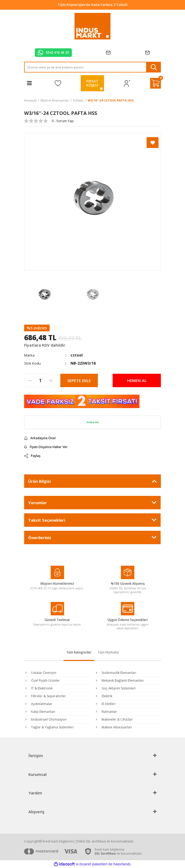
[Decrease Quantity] (30, 380)
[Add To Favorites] (153, 143)
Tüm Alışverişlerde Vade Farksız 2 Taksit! (93, 5)
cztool (77, 355)
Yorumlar (38, 503)
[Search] (93, 67)
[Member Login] (127, 83)
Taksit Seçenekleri (47, 520)
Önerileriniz (40, 537)
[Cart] (156, 83)
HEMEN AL (137, 380)
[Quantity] (40, 380)
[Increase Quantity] (51, 380)
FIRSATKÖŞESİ (92, 83)
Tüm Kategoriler (79, 652)
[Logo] (93, 26)
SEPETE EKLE (79, 380)
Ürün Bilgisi (39, 481)
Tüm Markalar (108, 652)
